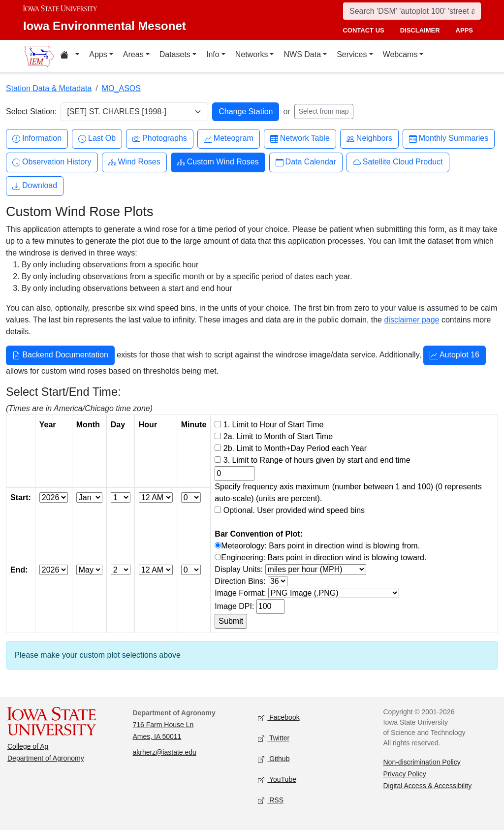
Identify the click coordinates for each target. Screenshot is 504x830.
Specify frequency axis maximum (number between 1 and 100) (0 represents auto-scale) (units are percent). (348, 493)
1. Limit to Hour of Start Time (274, 425)
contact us (363, 30)
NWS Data (302, 54)
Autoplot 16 (455, 356)
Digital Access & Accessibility (428, 786)
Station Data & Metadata (49, 88)
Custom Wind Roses (218, 162)
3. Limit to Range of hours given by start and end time (317, 460)
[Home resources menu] (70, 56)
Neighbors (369, 139)
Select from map (324, 111)
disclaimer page (411, 320)
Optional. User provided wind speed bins (294, 510)
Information (37, 139)
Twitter (274, 739)
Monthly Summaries (449, 139)
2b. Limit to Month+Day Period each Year (295, 448)
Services (352, 54)
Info (213, 54)
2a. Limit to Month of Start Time (278, 436)
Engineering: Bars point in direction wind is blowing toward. (324, 558)
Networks (252, 54)
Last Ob (97, 139)
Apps (98, 54)
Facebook (279, 718)
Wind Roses (134, 162)
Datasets (175, 54)
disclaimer (420, 30)
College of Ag (28, 746)
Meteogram (229, 139)
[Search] (412, 11)
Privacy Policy (405, 774)
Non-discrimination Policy (422, 762)
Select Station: (31, 112)
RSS (271, 801)
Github (274, 759)
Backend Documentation (60, 356)
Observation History (52, 162)
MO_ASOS (121, 88)
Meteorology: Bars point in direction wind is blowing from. (320, 546)
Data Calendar (306, 162)
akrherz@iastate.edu (165, 752)
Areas (133, 54)
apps (464, 30)
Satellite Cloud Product (398, 162)
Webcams (400, 54)
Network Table (300, 139)
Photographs (160, 139)
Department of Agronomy (46, 758)
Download (35, 186)
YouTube (277, 780)
